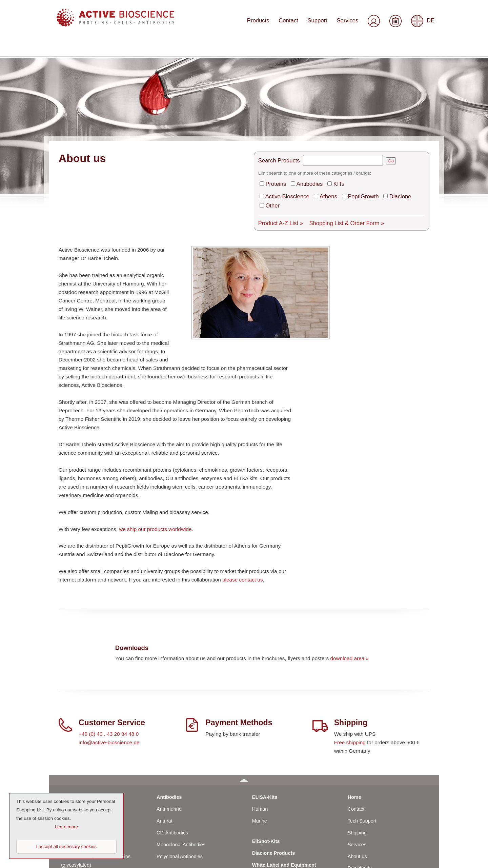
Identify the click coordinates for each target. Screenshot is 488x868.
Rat (65, 759)
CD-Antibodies (172, 759)
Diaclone (392, 121)
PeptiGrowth (357, 121)
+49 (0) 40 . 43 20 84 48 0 (109, 660)
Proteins (275, 109)
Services (349, 26)
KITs (334, 109)
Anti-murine (169, 735)
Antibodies (307, 109)
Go (388, 87)
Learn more (67, 827)
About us (357, 783)
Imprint (355, 818)
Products (264, 26)
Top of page (418, 858)
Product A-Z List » (279, 146)
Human (69, 735)
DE (423, 26)
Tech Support (362, 747)
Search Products (278, 86)
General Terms (364, 806)
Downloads (360, 794)
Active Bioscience (285, 121)
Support (321, 26)
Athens (324, 121)
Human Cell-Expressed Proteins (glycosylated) (96, 787)
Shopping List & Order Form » (340, 146)
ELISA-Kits (265, 723)
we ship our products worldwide (155, 455)
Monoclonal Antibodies (181, 771)
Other (272, 129)
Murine (68, 747)
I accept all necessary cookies (67, 846)
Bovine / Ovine (77, 771)
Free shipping (350, 668)
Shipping (357, 759)
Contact (293, 26)
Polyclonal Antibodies (180, 783)
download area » (349, 584)
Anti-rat (164, 747)
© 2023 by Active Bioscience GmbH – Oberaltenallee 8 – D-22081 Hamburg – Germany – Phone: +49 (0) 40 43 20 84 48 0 (184, 858)
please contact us (243, 506)
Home (354, 723)
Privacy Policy (363, 830)
